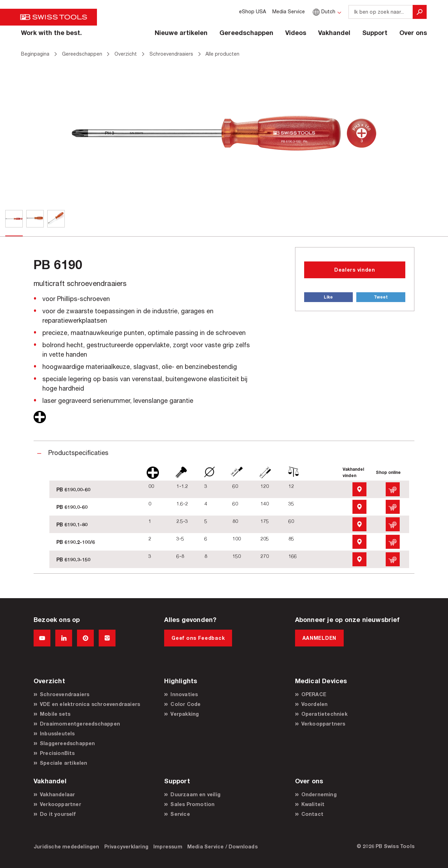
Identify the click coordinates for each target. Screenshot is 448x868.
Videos (296, 33)
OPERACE (314, 694)
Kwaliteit (313, 804)
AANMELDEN (319, 638)
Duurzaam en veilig (195, 794)
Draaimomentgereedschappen (80, 724)
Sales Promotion (192, 804)
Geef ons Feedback (198, 638)
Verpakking (185, 714)
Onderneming (319, 794)
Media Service (289, 11)
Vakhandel (334, 33)
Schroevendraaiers (65, 694)
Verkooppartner (61, 804)
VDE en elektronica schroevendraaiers (90, 704)
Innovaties (184, 694)
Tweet (381, 297)
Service (180, 814)
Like (328, 297)
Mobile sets (55, 714)
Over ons (413, 33)
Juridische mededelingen (66, 846)
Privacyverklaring (126, 846)
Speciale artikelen (64, 763)
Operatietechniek (324, 714)
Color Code (185, 704)
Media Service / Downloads (222, 846)
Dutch (323, 11)
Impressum (168, 846)
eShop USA (253, 11)
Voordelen (315, 704)
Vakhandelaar (57, 794)
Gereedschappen (246, 33)
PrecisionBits (57, 753)
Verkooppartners (323, 724)
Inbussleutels (57, 733)
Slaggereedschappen (68, 743)
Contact (312, 814)
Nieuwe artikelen (181, 33)
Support (375, 33)
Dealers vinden (355, 270)
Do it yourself (58, 814)
